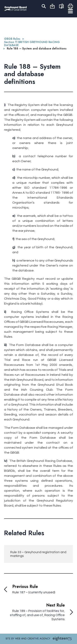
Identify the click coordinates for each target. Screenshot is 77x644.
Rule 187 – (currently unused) (34, 592)
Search (43, 6)
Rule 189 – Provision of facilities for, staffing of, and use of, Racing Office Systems (37, 615)
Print (70, 6)
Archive (52, 6)
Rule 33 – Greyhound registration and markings (38, 554)
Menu (70, 11)
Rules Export (61, 6)
